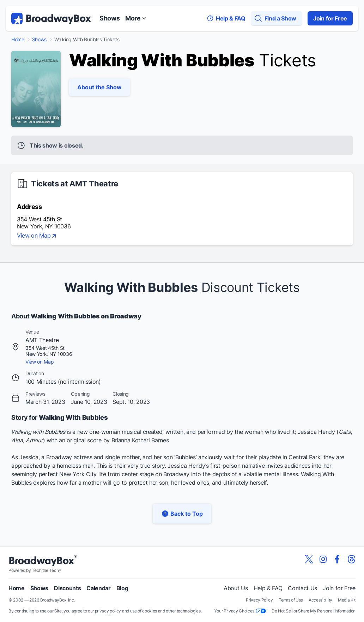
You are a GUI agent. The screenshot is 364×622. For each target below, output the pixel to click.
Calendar (98, 588)
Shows (110, 18)
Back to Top (182, 513)
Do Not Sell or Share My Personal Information (314, 611)
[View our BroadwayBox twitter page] (309, 559)
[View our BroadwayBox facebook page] (337, 559)
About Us (236, 588)
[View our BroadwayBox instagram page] (323, 559)
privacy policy (108, 611)
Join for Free (330, 18)
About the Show (99, 87)
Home (18, 40)
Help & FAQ (268, 588)
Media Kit (347, 600)
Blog (122, 588)
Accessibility (320, 600)
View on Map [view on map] (37, 236)
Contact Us (302, 588)
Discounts (67, 588)
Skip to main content (182, 0)
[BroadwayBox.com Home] (51, 18)
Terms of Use (291, 600)
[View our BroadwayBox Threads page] (351, 559)
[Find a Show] (277, 18)
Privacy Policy (259, 600)
